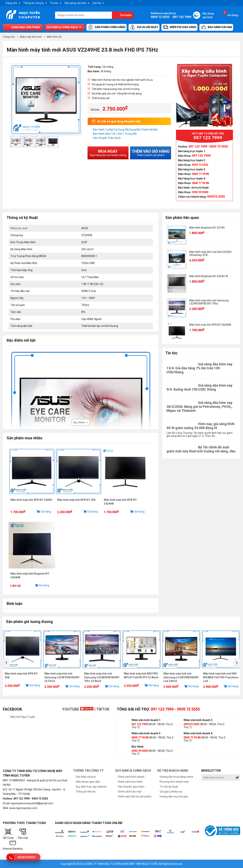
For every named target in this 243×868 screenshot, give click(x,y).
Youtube (78, 709)
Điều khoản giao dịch (88, 782)
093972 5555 (191, 724)
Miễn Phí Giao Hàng (179, 27)
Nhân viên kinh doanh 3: (146, 733)
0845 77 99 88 (140, 737)
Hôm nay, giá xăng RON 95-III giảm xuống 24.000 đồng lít (200, 426)
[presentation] (6, 663)
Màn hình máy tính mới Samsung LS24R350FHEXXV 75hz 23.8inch (102, 677)
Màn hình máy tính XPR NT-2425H (31, 500)
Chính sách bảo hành (130, 782)
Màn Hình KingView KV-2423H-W (209, 276)
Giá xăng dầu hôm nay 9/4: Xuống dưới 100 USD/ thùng (199, 387)
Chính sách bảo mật (130, 792)
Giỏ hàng (231, 14)
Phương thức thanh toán (174, 782)
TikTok (103, 709)
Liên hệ (97, 3)
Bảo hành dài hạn (216, 27)
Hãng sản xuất (19, 228)
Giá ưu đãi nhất (144, 27)
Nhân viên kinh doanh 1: (146, 720)
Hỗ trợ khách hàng (173, 771)
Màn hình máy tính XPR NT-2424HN (210, 325)
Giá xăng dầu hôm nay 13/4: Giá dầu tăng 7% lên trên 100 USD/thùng (199, 368)
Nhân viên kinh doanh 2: (198, 720)
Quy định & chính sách (62, 27)
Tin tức (54, 3)
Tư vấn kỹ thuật (169, 787)
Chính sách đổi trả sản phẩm (135, 796)
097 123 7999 (162, 709)
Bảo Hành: (138, 747)
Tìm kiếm (126, 15)
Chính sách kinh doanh (131, 777)
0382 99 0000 (140, 751)
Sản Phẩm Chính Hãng (107, 27)
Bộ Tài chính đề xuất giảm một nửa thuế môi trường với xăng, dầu (201, 449)
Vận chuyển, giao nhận (131, 787)
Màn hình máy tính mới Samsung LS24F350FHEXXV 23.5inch (62, 677)
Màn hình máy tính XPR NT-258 (76, 500)
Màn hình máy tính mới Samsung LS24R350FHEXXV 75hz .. (209, 302)
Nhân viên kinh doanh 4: (198, 733)
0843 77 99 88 (192, 737)
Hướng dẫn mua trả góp (174, 796)
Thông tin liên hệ (86, 792)
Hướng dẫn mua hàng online (176, 777)
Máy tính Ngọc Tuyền (23, 717)
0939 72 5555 (188, 709)
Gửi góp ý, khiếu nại (171, 792)
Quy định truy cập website (91, 787)
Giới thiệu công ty (86, 777)
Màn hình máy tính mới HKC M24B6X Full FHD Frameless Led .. (221, 677)
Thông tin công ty (34, 3)
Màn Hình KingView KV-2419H (207, 228)
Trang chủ (11, 3)
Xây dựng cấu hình (75, 3)
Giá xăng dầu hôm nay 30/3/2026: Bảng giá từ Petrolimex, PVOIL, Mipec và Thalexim (199, 407)
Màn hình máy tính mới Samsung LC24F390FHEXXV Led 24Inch (181, 677)
